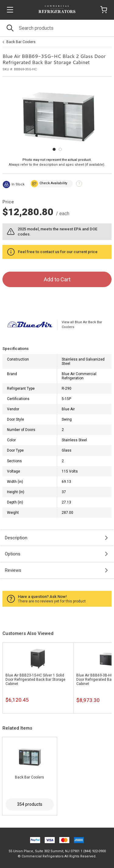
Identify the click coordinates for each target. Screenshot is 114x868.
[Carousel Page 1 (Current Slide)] (54, 149)
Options (13, 554)
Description (16, 538)
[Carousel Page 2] (60, 149)
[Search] (57, 28)
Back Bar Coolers (21, 42)
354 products (30, 804)
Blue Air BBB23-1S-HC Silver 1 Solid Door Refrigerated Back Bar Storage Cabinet (35, 680)
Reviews (13, 570)
